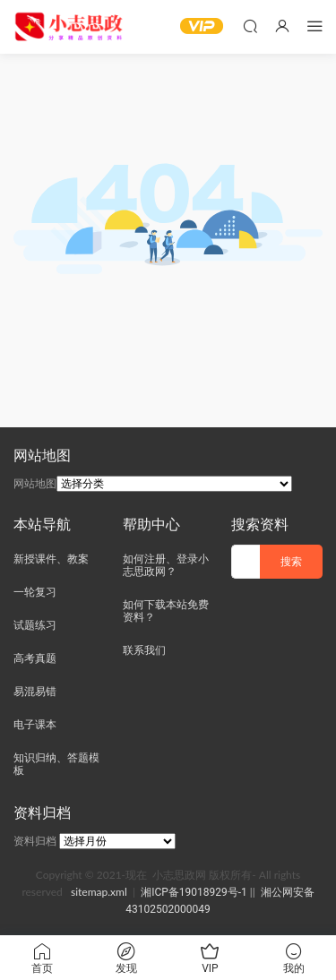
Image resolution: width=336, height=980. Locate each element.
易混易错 (35, 692)
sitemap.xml (99, 892)
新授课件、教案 (51, 559)
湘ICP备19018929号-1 (194, 892)
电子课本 (35, 725)
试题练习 (35, 625)
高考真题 (35, 658)
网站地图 (35, 484)
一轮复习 (35, 592)
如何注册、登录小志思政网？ (166, 565)
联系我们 (144, 650)
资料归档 (35, 841)
